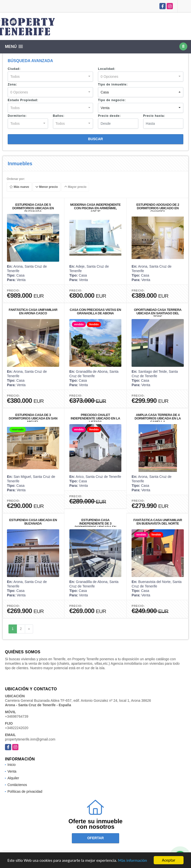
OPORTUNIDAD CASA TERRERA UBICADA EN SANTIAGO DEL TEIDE (158, 313)
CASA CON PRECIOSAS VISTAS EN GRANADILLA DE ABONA (95, 311)
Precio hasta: (154, 116)
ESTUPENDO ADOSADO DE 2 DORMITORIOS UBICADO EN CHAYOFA (158, 208)
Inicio (12, 765)
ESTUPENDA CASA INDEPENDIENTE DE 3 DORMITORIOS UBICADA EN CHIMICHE (95, 525)
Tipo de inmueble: (113, 84)
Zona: (12, 84)
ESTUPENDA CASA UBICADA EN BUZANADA (33, 522)
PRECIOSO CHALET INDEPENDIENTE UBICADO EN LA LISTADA (95, 418)
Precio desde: (109, 116)
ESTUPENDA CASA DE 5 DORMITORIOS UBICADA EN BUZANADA (33, 208)
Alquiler (13, 778)
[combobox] (50, 77)
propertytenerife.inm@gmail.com (30, 739)
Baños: (59, 116)
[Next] (29, 629)
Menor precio (47, 187)
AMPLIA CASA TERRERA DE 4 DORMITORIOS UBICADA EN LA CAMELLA (158, 418)
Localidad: (107, 69)
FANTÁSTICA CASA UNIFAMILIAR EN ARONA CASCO (33, 311)
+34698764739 (17, 716)
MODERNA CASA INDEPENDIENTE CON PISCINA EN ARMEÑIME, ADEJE (95, 208)
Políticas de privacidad (25, 791)
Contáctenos (17, 785)
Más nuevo (19, 187)
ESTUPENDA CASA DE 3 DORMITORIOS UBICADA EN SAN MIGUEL (33, 418)
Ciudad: (14, 69)
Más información (133, 861)
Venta (12, 771)
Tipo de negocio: (112, 100)
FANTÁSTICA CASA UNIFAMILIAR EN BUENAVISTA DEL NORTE (158, 522)
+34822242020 (17, 728)
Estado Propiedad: (23, 100)
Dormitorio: (17, 116)
